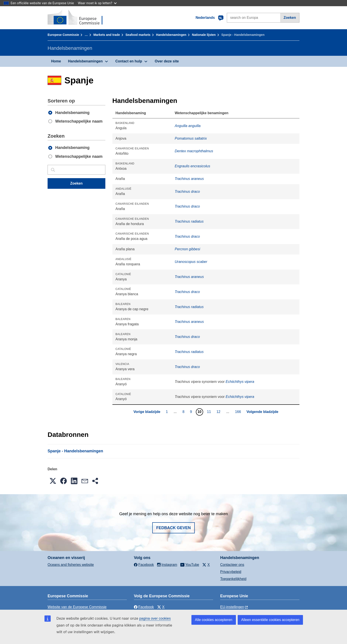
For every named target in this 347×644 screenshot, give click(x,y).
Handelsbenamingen (171, 35)
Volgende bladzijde (262, 412)
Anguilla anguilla (188, 126)
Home (56, 61)
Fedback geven (173, 528)
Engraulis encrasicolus (193, 166)
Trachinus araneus (189, 179)
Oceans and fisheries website (71, 565)
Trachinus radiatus (189, 221)
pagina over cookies (155, 618)
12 (219, 412)
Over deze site (167, 61)
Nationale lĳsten (204, 35)
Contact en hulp (129, 61)
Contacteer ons (232, 565)
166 (239, 412)
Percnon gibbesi (188, 249)
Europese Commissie (63, 35)
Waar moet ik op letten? (97, 3)
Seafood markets (138, 35)
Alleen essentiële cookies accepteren (270, 620)
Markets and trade (107, 35)
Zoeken (290, 18)
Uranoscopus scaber (191, 262)
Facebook (144, 607)
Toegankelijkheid (233, 579)
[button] (53, 481)
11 (209, 412)
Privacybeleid (231, 572)
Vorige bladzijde (147, 412)
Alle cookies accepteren (214, 620)
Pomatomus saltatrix (191, 138)
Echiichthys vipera (240, 382)
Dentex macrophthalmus (194, 151)
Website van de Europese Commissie (77, 607)
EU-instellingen (232, 607)
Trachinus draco (187, 192)
